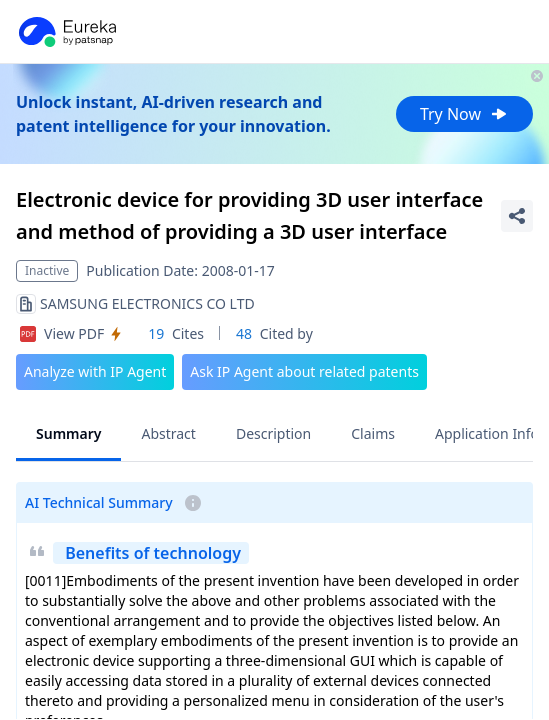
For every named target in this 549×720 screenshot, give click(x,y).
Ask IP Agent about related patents (304, 371)
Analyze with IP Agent (95, 371)
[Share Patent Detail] (517, 216)
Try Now (464, 114)
